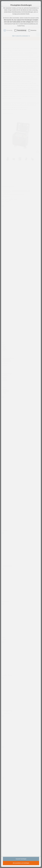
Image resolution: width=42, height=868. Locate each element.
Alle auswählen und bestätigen (21, 863)
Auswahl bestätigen (21, 859)
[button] (21, 36)
